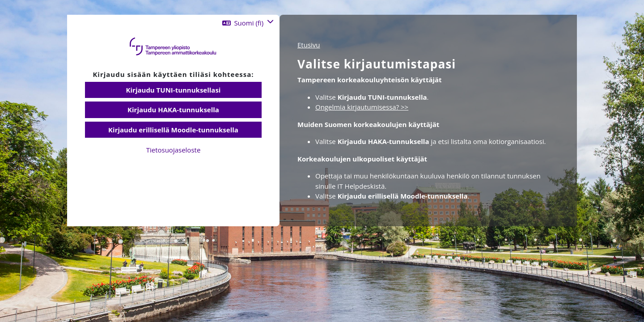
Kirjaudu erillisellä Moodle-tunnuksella (173, 130)
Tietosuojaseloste (174, 150)
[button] (248, 23)
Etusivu (309, 45)
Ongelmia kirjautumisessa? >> (362, 107)
